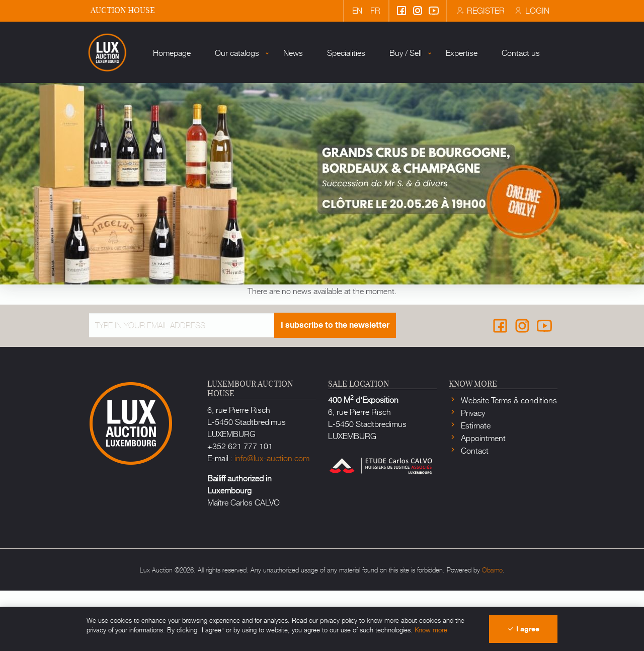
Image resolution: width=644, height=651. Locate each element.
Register (480, 10)
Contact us (497, 125)
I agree (523, 629)
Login (531, 10)
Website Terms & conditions (508, 460)
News (269, 125)
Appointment (482, 498)
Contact (474, 511)
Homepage (148, 125)
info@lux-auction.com (272, 518)
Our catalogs (213, 125)
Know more (431, 630)
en (357, 10)
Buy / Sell (381, 125)
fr (375, 10)
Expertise (437, 125)
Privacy (472, 473)
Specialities (322, 125)
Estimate (475, 485)
